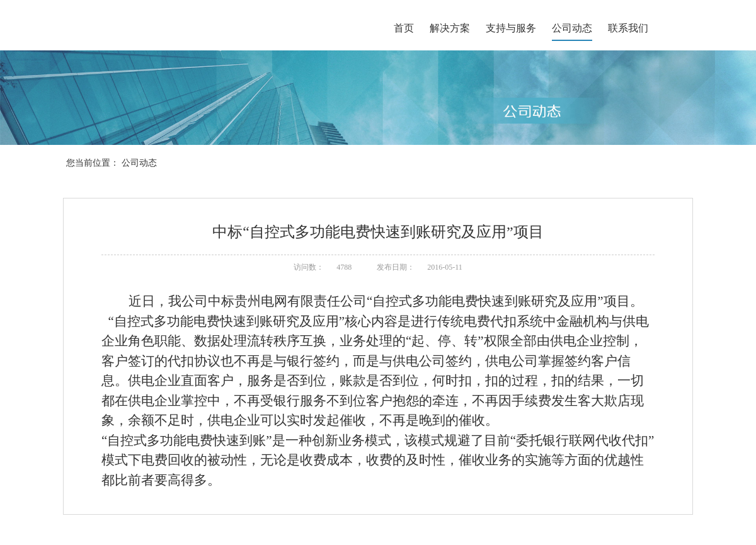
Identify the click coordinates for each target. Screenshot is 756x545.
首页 (404, 28)
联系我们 (628, 28)
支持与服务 (511, 28)
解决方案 (450, 28)
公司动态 (572, 28)
